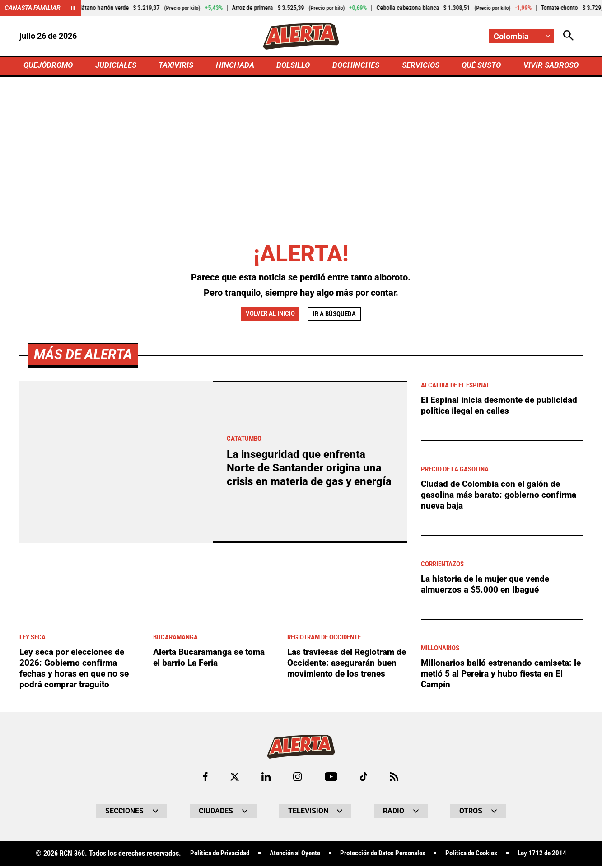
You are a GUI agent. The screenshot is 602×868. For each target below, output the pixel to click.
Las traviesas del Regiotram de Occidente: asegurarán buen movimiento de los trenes (343, 670)
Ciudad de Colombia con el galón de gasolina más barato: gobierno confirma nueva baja (501, 496)
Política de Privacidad (209, 855)
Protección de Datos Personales (384, 855)
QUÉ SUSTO (479, 66)
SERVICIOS (418, 66)
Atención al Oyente (289, 855)
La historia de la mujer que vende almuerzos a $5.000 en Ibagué (488, 586)
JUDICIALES (118, 66)
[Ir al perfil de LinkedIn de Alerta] (266, 779)
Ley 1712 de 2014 (553, 855)
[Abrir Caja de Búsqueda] (569, 36)
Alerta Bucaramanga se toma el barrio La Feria (212, 659)
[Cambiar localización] (522, 36)
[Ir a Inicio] (301, 37)
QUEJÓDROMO (50, 66)
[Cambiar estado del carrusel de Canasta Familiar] (73, 8)
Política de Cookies (479, 855)
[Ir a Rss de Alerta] (395, 779)
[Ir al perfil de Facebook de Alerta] (205, 779)
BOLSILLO (293, 66)
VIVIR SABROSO (549, 66)
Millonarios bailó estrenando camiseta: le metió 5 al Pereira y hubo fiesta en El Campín (499, 675)
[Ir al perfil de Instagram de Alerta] (298, 779)
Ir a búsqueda (336, 315)
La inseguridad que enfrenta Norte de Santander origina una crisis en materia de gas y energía (306, 469)
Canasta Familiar (33, 8)
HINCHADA (236, 66)
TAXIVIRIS (178, 66)
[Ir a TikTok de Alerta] (364, 779)
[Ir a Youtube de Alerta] (331, 779)
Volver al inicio (268, 315)
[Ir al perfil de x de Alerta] (234, 779)
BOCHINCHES (355, 66)
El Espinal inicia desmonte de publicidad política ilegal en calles (501, 407)
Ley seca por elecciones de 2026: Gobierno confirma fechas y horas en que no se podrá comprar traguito (75, 670)
